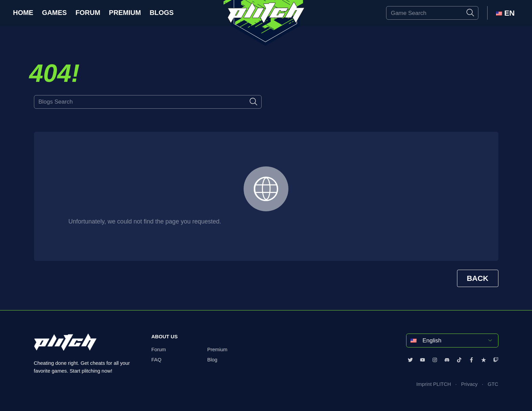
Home (23, 13)
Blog (212, 360)
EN (505, 13)
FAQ (156, 360)
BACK (478, 278)
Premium (125, 13)
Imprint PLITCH (434, 384)
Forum (88, 13)
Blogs (162, 13)
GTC (493, 384)
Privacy (469, 384)
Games (54, 13)
